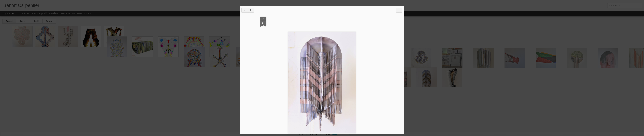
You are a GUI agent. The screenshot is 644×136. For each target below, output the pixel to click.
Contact (88, 13)
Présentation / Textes (71, 13)
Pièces (26, 13)
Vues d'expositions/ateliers (45, 13)
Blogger (334, 134)
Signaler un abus (345, 134)
